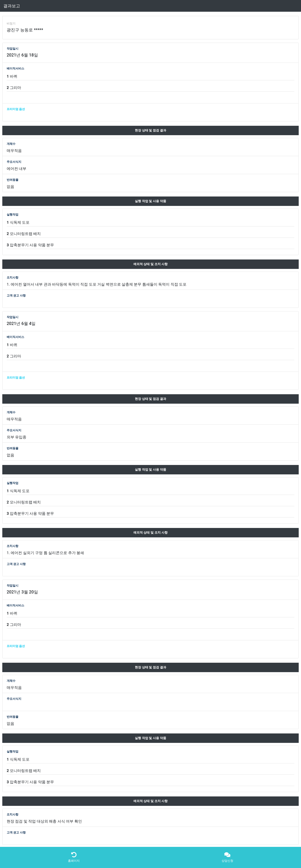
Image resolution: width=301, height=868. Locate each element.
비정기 (11, 23)
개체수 (11, 144)
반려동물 (13, 180)
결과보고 (12, 6)
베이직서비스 (15, 68)
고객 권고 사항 (16, 295)
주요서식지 (14, 162)
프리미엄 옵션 (16, 109)
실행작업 (13, 214)
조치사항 (13, 277)
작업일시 (13, 49)
